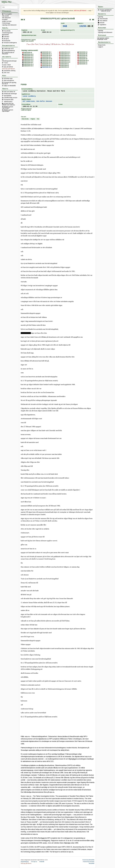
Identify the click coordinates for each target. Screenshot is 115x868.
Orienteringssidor (7, 33)
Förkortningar (6, 23)
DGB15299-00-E (28, 61)
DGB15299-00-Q (47, 65)
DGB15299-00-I (46, 52)
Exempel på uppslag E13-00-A (9, 83)
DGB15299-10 (83, 64)
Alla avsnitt (5, 16)
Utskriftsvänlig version (11, 98)
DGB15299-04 (83, 52)
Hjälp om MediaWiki (10, 86)
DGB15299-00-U (65, 55)
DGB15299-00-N (47, 61)
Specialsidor (8, 96)
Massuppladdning (9, 51)
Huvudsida (7, 31)
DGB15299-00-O (47, 62)
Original (33, 119)
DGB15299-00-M (47, 59)
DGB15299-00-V (65, 57)
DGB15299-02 (64, 65)
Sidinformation (8, 102)
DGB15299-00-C (28, 58)
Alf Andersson (56, 44)
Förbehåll (42, 862)
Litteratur (7, 37)
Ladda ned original (26, 110)
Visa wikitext (103, 21)
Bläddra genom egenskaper (8, 107)
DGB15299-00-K (47, 55)
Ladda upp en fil (9, 49)
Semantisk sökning (10, 71)
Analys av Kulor (7, 21)
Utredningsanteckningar (9, 61)
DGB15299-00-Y (65, 61)
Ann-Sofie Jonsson (68, 44)
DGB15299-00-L (47, 57)
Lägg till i (27, 41)
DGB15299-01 (64, 64)
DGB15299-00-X (65, 59)
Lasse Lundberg (45, 44)
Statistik (6, 35)
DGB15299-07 (83, 57)
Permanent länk (9, 100)
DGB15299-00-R (47, 67)
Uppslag (100, 17)
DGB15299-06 (83, 55)
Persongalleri (8, 14)
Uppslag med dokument (9, 25)
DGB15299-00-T (65, 54)
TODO (6, 63)
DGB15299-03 (64, 67)
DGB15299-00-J (47, 54)
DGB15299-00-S (65, 52)
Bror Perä (35, 44)
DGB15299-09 (83, 62)
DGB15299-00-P (47, 64)
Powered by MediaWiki (88, 860)
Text (38, 119)
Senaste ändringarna (10, 43)
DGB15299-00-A (28, 54)
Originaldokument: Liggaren (28, 40)
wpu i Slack (7, 65)
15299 (83, 26)
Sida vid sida (25, 119)
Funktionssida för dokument (8, 53)
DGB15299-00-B (28, 56)
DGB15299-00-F (28, 63)
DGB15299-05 (83, 54)
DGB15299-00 (28, 53)
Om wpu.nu (34, 862)
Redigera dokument (26, 109)
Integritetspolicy (25, 862)
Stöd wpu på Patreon (8, 69)
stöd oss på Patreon (80, 11)
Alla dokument (6, 18)
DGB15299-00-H (28, 66)
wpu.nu (6, 2)
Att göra (6, 39)
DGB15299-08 (83, 59)
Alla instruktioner (9, 80)
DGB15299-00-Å (65, 62)
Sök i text (7, 73)
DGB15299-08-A (84, 61)
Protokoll (5, 20)
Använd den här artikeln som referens (8, 104)
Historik (102, 23)
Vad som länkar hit (9, 92)
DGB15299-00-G (28, 64)
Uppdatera (103, 25)
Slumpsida (7, 41)
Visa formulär (104, 19)
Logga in (100, 47)
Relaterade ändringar (10, 94)
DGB (65, 26)
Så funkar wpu (8, 78)
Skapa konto (102, 45)
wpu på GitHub (8, 67)
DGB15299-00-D (28, 59)
